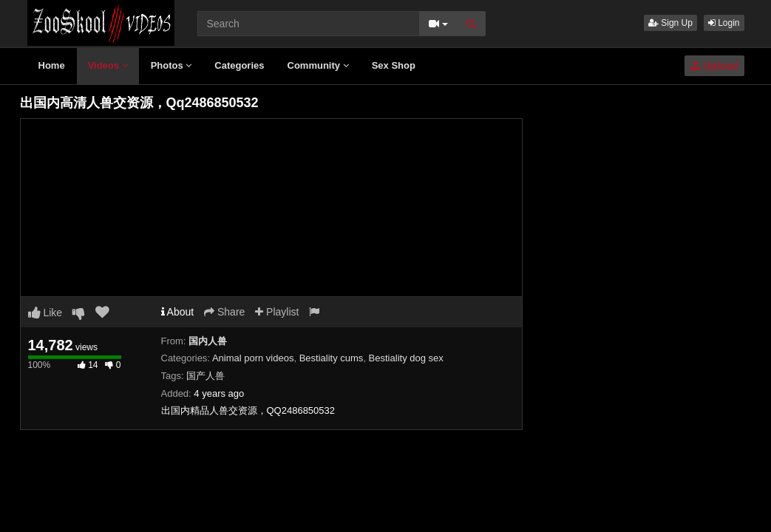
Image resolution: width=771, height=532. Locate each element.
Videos (108, 65)
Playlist (277, 312)
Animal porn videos (253, 358)
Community (318, 65)
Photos (171, 65)
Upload (714, 66)
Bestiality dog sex (406, 358)
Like (45, 313)
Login (724, 23)
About (178, 312)
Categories (239, 65)
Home (52, 65)
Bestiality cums (332, 358)
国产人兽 (206, 376)
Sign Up (670, 23)
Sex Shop (394, 65)
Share (224, 312)
